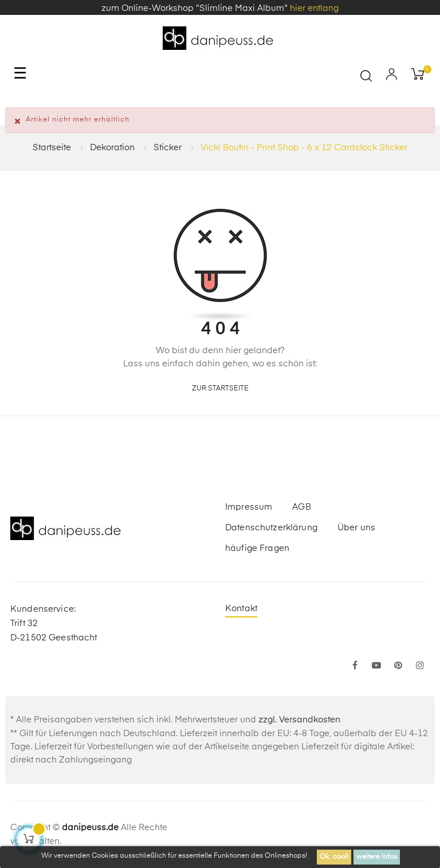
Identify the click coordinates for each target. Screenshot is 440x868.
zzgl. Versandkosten (299, 720)
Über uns (356, 528)
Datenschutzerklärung (271, 528)
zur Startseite (220, 389)
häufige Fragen (257, 548)
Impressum (249, 507)
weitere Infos (377, 857)
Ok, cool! (334, 857)
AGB (301, 507)
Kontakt (241, 609)
